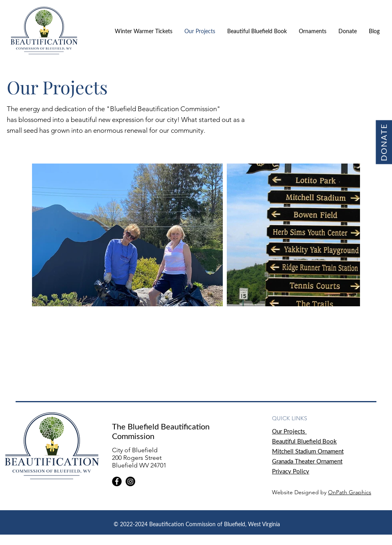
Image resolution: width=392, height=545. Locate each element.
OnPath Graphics (350, 492)
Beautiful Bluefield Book (304, 442)
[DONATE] (384, 142)
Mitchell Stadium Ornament (308, 452)
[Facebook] (117, 481)
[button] (313, 32)
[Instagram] (130, 481)
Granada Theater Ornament (307, 462)
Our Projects (289, 432)
